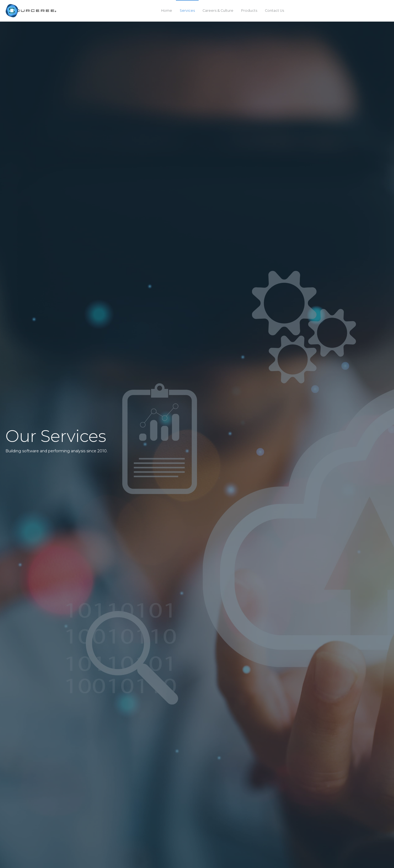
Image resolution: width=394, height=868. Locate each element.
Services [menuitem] (187, 11)
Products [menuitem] (249, 11)
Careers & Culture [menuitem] (218, 11)
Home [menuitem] (167, 11)
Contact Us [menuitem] (274, 11)
